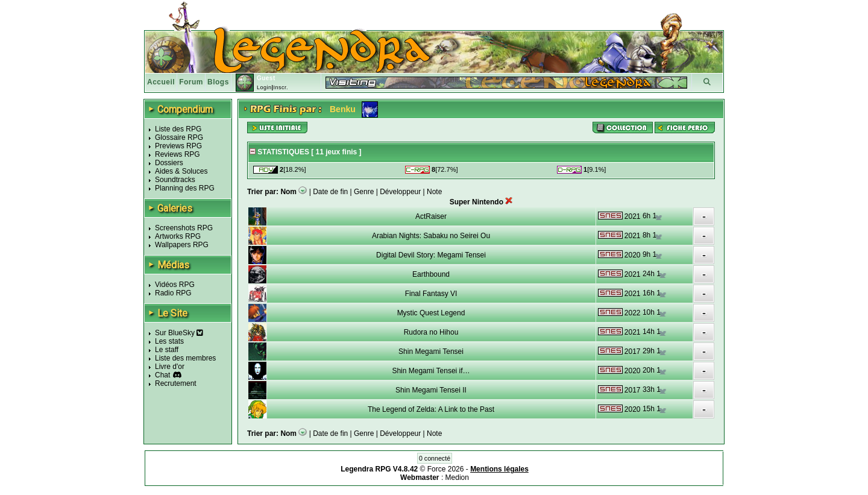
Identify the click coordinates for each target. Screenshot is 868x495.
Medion (457, 478)
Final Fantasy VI (431, 294)
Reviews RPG (178, 154)
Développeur (400, 192)
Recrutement (176, 383)
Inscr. (281, 87)
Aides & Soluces (181, 171)
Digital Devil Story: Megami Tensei (431, 255)
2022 (633, 313)
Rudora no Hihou (431, 332)
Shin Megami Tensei (431, 352)
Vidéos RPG (175, 285)
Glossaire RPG (179, 137)
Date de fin (330, 192)
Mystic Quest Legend (431, 313)
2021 (633, 216)
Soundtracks (175, 180)
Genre (364, 192)
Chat (162, 375)
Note (434, 192)
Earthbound (431, 274)
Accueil (161, 82)
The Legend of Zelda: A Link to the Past (431, 409)
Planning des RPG (185, 188)
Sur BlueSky (179, 333)
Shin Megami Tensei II (431, 390)
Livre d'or (170, 367)
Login (264, 87)
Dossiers (169, 163)
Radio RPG (173, 293)
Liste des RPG (178, 129)
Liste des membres (185, 358)
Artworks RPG (178, 236)
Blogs (218, 82)
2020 (633, 255)
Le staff (167, 350)
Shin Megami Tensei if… (431, 371)
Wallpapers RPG (182, 245)
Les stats (169, 341)
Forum (191, 82)
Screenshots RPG (184, 228)
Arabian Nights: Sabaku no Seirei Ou (431, 236)
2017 (633, 352)
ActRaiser (431, 216)
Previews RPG (178, 146)
